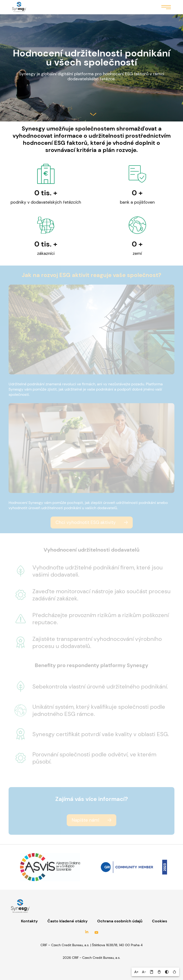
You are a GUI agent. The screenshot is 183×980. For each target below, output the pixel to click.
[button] (136, 972)
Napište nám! (86, 820)
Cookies (160, 921)
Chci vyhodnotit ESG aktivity (86, 522)
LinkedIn (87, 932)
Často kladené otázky (68, 921)
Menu (166, 7)
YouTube (96, 932)
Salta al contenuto (93, 114)
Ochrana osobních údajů (120, 921)
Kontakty (29, 921)
